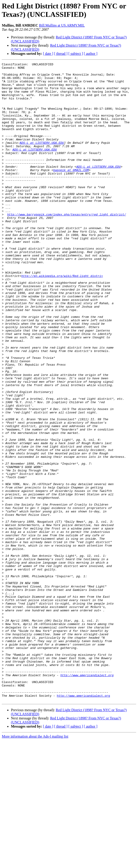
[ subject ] (76, 54)
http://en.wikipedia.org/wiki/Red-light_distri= (62, 319)
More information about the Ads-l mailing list (35, 864)
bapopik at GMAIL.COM (71, 192)
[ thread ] (61, 54)
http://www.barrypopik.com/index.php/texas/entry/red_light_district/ (66, 245)
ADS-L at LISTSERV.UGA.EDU (42, 159)
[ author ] (91, 54)
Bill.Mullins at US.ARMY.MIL (62, 25)
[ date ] (48, 54)
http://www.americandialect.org (87, 798)
